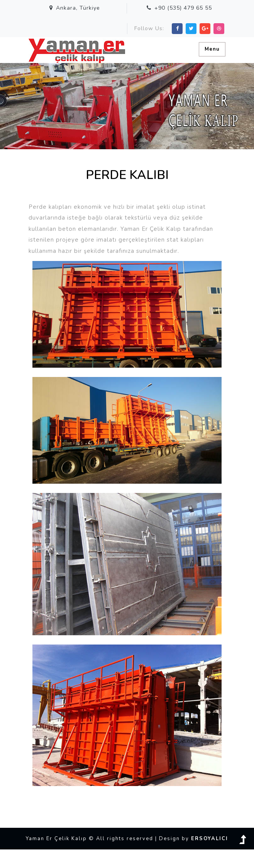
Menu (212, 49)
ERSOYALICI (210, 839)
